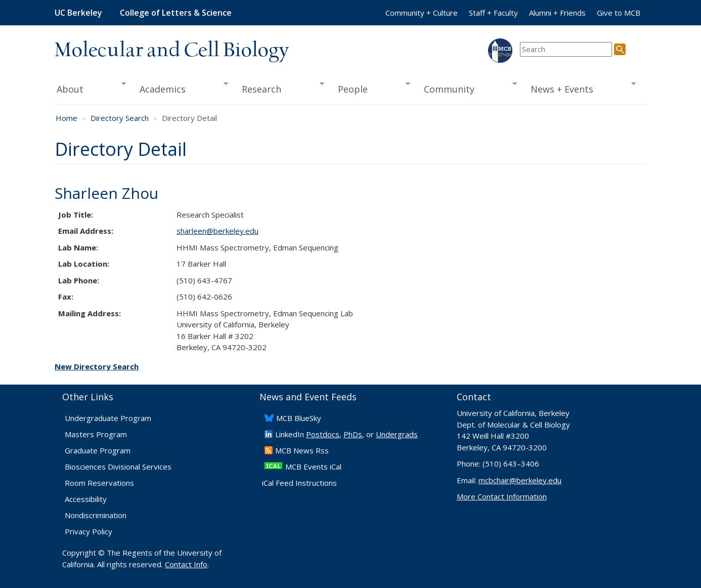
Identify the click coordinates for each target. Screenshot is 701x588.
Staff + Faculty (493, 13)
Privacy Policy (89, 531)
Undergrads (397, 434)
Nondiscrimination (96, 515)
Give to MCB (619, 13)
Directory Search (120, 118)
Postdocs (323, 434)
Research (280, 88)
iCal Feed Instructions (299, 483)
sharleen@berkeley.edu (217, 231)
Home (67, 118)
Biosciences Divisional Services (118, 467)
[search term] (566, 49)
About (90, 88)
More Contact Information (502, 496)
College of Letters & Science (176, 13)
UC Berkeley (78, 13)
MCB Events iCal (313, 467)
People (370, 88)
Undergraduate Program (108, 418)
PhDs (353, 434)
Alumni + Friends (557, 13)
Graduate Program (98, 450)
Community (467, 88)
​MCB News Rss (302, 450)
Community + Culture (422, 13)
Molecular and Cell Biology (172, 51)
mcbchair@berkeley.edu (520, 480)
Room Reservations (99, 483)
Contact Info (186, 564)
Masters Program (96, 434)
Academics (181, 88)
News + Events (580, 88)
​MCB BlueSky (299, 418)
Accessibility (86, 499)
